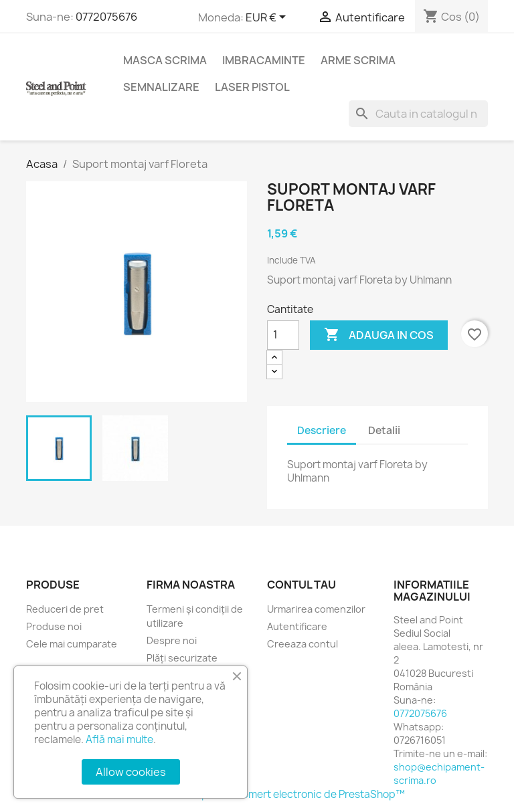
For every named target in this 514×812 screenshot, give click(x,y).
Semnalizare (161, 87)
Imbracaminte (264, 60)
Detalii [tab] (384, 430)
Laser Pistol (252, 87)
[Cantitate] (283, 335)
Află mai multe (119, 739)
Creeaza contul (303, 644)
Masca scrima (165, 60)
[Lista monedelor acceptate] (268, 18)
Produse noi (54, 626)
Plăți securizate (182, 658)
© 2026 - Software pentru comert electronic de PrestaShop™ (257, 794)
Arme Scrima (358, 60)
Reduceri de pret (65, 609)
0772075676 (106, 17)
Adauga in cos (379, 335)
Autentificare (297, 626)
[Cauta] (418, 114)
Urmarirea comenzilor (316, 609)
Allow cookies (131, 772)
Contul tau (302, 585)
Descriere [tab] (322, 430)
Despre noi (172, 640)
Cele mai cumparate (72, 644)
